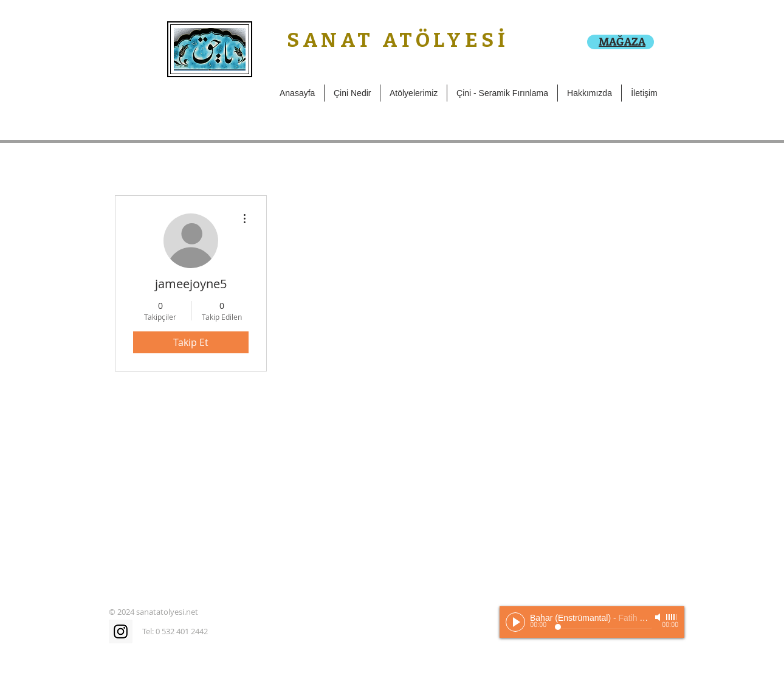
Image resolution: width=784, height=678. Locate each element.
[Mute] (659, 617)
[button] (414, 93)
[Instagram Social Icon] (121, 631)
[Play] (515, 622)
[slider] (672, 617)
